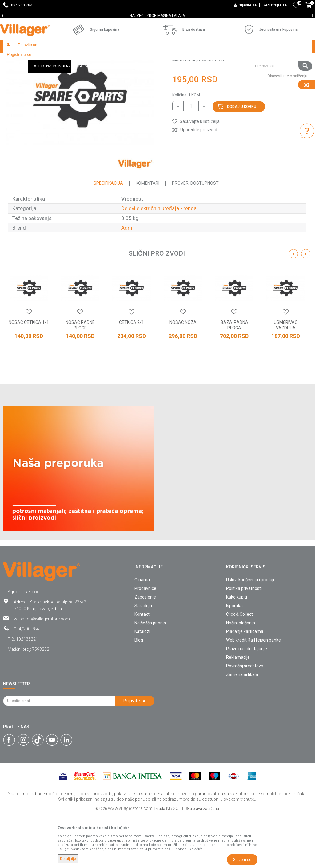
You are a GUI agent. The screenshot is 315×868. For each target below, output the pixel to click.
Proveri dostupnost (195, 236)
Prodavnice (145, 641)
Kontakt (142, 667)
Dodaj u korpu (242, 159)
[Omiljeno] (296, 5)
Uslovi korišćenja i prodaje (251, 633)
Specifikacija (108, 236)
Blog (139, 693)
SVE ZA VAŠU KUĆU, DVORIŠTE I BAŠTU (157, 16)
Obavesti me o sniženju (287, 129)
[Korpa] (309, 8)
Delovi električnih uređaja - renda (209, 59)
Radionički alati (84, 59)
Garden (59, 59)
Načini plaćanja (241, 676)
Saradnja (143, 658)
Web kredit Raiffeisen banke (253, 693)
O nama (142, 633)
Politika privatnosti (244, 641)
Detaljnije (68, 859)
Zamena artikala (242, 727)
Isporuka (234, 658)
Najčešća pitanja (150, 676)
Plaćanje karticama (245, 684)
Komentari (148, 236)
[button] (281, 46)
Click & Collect (239, 667)
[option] (157, 16)
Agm (127, 281)
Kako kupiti (237, 650)
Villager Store (15, 59)
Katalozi (142, 684)
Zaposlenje (145, 650)
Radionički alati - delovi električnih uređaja (139, 59)
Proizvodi (40, 59)
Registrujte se (275, 5)
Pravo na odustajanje (247, 701)
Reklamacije (238, 710)
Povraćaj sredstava (245, 719)
